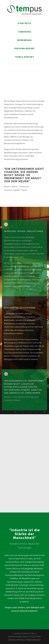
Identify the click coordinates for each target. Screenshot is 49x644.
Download (36, 640)
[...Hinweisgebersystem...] (25, 633)
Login (26, 640)
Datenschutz (26, 637)
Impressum (13, 637)
